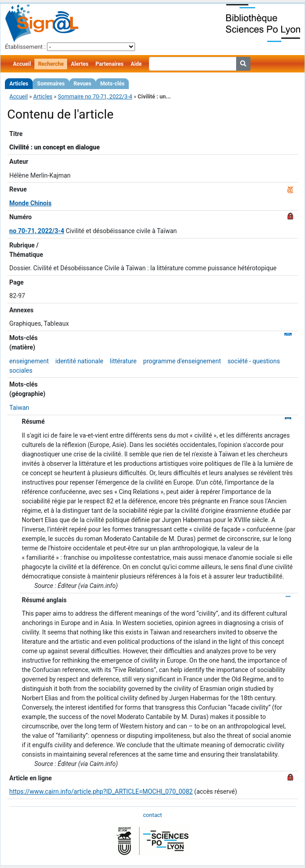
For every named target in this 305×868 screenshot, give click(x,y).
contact (152, 815)
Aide (136, 64)
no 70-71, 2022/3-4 (37, 231)
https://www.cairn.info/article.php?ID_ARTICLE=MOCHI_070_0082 (101, 791)
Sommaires (51, 84)
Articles (19, 84)
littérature (123, 361)
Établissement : (25, 47)
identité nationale (79, 361)
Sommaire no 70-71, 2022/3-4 (95, 96)
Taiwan (19, 408)
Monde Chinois (30, 203)
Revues (83, 84)
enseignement (29, 361)
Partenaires (110, 64)
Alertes (79, 64)
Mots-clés (112, 84)
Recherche (51, 64)
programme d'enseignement (182, 361)
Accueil (22, 64)
